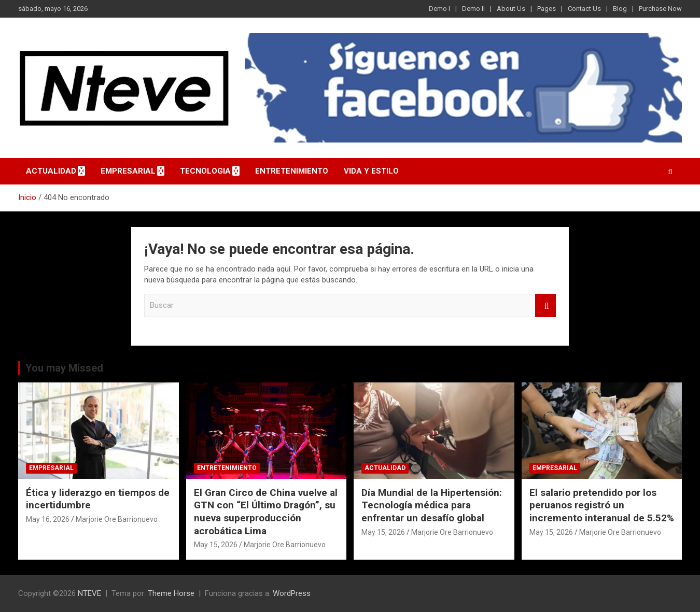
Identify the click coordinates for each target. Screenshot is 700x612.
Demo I (439, 9)
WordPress (292, 593)
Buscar (545, 305)
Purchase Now (660, 9)
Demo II (473, 9)
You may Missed (64, 368)
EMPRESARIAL (128, 171)
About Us (511, 9)
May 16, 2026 (48, 519)
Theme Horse (171, 593)
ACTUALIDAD (51, 171)
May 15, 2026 (216, 545)
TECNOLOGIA (205, 171)
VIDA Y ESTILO (371, 171)
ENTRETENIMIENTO (292, 171)
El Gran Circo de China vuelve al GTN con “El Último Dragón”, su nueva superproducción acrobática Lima (266, 512)
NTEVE (89, 593)
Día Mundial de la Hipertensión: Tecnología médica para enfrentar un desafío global (432, 505)
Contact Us (584, 9)
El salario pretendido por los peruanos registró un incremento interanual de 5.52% (602, 505)
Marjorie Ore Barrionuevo (117, 519)
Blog (620, 9)
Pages (547, 9)
